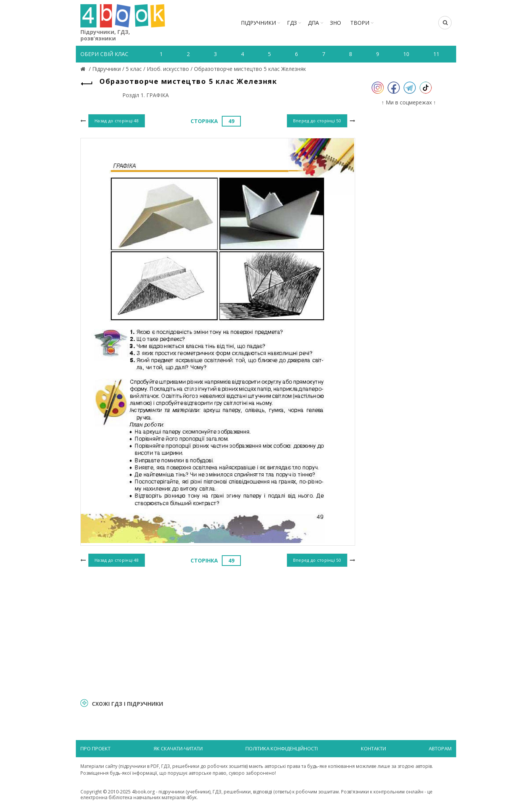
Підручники (258, 23)
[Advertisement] (218, 631)
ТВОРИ (360, 23)
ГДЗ (292, 23)
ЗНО (336, 23)
